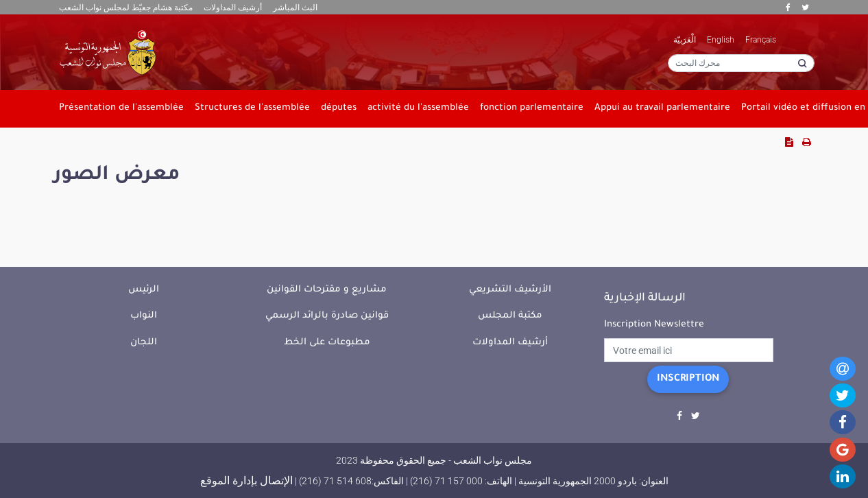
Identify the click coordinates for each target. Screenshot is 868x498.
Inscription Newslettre (654, 325)
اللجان (144, 343)
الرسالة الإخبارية (645, 298)
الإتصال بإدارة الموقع (246, 481)
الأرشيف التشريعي (510, 290)
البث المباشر (295, 8)
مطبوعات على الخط (327, 343)
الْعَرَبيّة (685, 40)
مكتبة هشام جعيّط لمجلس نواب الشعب (126, 8)
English (721, 40)
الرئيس (144, 290)
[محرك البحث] (741, 63)
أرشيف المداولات (233, 8)
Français (761, 40)
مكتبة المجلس (510, 316)
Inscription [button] (688, 379)
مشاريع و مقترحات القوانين (327, 290)
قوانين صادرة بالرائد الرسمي (327, 316)
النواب (144, 316)
